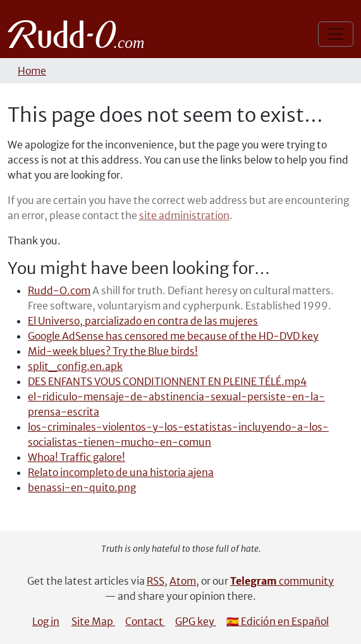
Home (32, 71)
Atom (183, 581)
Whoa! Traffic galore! (76, 457)
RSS (156, 581)
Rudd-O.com (59, 290)
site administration (184, 215)
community (282, 581)
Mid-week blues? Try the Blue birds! (113, 351)
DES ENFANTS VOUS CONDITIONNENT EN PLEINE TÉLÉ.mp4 (167, 381)
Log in (46, 621)
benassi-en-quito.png (82, 487)
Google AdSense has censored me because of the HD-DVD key (173, 336)
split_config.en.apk (75, 366)
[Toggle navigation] (336, 34)
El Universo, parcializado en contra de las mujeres (143, 321)
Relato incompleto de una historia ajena (121, 472)
